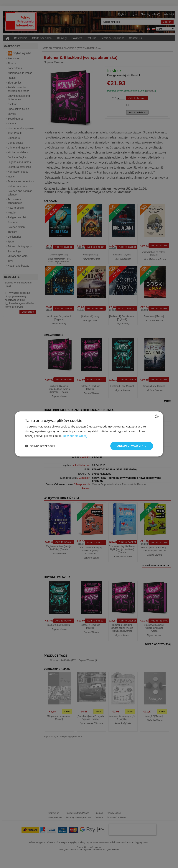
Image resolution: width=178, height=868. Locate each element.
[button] (40, 446)
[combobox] (157, 416)
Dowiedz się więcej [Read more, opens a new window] (75, 436)
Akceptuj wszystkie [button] (132, 446)
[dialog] (89, 434)
